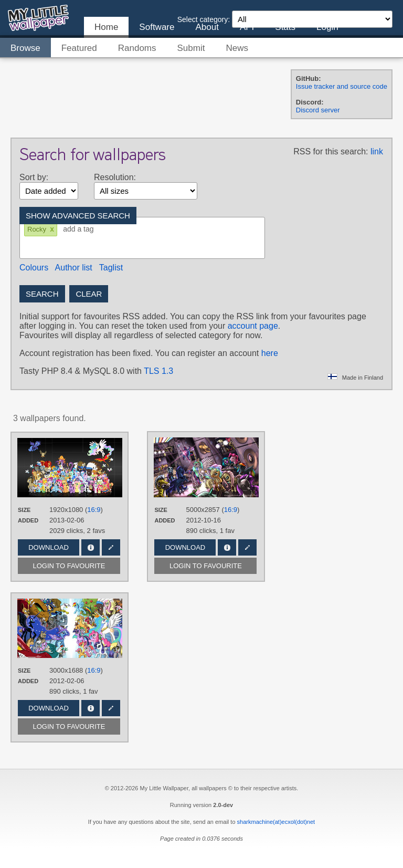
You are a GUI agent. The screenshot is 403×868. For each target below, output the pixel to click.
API (247, 27)
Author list (74, 268)
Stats (285, 27)
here (270, 353)
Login (327, 27)
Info (91, 547)
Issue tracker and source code (342, 86)
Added (28, 520)
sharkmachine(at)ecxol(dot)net (276, 822)
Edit (111, 547)
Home (106, 27)
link (377, 151)
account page (253, 326)
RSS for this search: (331, 151)
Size (24, 510)
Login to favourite (69, 566)
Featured (79, 48)
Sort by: (34, 177)
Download (49, 547)
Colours (34, 268)
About (207, 27)
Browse (25, 48)
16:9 (94, 510)
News (237, 48)
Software (157, 27)
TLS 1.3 (158, 371)
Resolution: (115, 177)
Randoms (137, 48)
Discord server (318, 110)
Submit (191, 48)
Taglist (111, 268)
